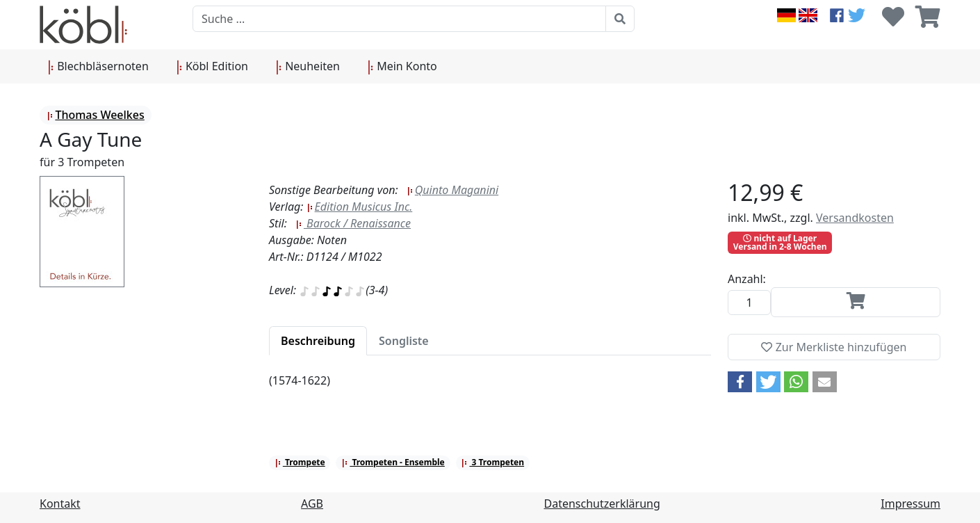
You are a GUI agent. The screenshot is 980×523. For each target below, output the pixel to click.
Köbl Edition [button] (212, 67)
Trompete (300, 462)
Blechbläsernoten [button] (98, 67)
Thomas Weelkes (95, 115)
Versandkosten (855, 218)
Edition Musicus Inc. (360, 207)
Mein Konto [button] (402, 67)
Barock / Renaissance (353, 223)
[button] (740, 382)
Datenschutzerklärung (602, 504)
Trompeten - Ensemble (393, 462)
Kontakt (60, 504)
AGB (312, 504)
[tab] (318, 341)
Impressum (910, 504)
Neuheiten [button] (308, 67)
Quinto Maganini (452, 190)
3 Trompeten (492, 462)
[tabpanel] (490, 389)
